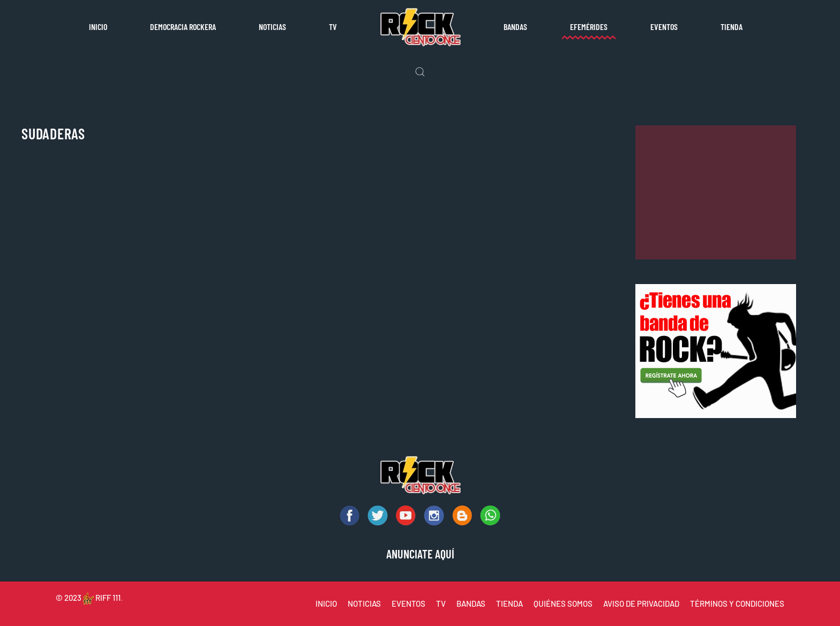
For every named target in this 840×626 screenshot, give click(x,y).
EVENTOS (408, 603)
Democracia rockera (183, 27)
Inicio (98, 27)
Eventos (664, 27)
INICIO (326, 603)
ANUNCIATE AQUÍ (420, 554)
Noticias (272, 27)
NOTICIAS (364, 603)
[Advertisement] (716, 192)
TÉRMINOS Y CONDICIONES (737, 603)
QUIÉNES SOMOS (563, 603)
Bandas (515, 27)
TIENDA (509, 603)
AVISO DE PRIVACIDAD (641, 603)
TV (333, 27)
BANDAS (471, 603)
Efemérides (589, 27)
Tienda (732, 27)
